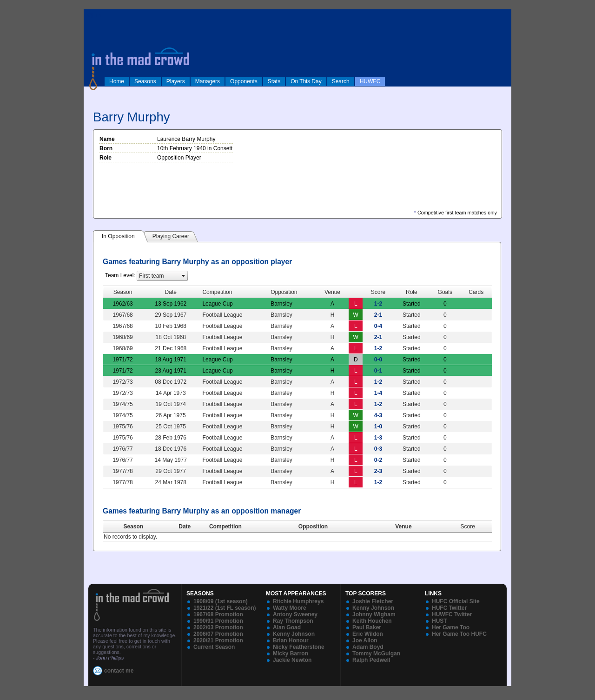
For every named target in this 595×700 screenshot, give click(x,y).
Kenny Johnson (294, 634)
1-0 (378, 427)
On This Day (306, 81)
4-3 (378, 415)
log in (93, 15)
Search (341, 81)
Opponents (244, 81)
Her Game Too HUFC (459, 634)
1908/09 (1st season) (221, 601)
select (184, 276)
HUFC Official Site (456, 601)
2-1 (378, 315)
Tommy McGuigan (376, 653)
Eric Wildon (368, 634)
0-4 (378, 326)
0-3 (378, 449)
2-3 (378, 471)
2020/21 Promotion (218, 640)
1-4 (378, 393)
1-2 (378, 304)
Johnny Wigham (374, 614)
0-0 (378, 360)
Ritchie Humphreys (298, 601)
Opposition (313, 527)
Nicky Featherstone (299, 647)
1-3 (378, 438)
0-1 (378, 371)
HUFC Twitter (449, 608)
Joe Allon (365, 640)
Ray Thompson (293, 621)
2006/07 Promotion (218, 634)
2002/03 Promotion (218, 627)
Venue (403, 527)
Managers (208, 81)
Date (185, 527)
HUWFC (370, 81)
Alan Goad (287, 627)
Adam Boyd (368, 647)
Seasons (145, 81)
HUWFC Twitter (452, 614)
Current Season (214, 647)
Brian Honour (291, 640)
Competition (225, 527)
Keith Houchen (372, 621)
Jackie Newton (292, 660)
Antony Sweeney (295, 614)
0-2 (378, 460)
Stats (274, 81)
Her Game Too (451, 627)
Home (117, 81)
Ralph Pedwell (371, 660)
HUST (440, 621)
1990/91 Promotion (218, 621)
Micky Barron (291, 653)
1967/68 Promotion (218, 614)
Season (133, 527)
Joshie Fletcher (373, 601)
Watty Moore (290, 608)
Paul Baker (367, 627)
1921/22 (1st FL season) (225, 608)
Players (176, 81)
